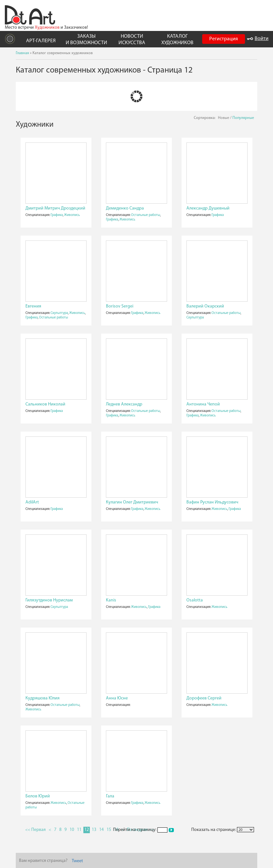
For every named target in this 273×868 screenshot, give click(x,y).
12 (87, 830)
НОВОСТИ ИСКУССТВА (132, 39)
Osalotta (195, 600)
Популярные (243, 118)
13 (94, 830)
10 (72, 830)
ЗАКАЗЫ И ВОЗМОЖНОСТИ (86, 39)
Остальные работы (146, 215)
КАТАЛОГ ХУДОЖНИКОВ (177, 39)
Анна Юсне (117, 698)
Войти (258, 39)
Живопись (72, 215)
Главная (22, 53)
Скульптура (59, 313)
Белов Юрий (38, 796)
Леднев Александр (124, 404)
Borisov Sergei (120, 306)
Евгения (33, 306)
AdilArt (32, 502)
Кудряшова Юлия (42, 698)
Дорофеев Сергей (204, 698)
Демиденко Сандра (125, 208)
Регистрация (224, 39)
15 (109, 830)
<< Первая (35, 830)
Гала (110, 796)
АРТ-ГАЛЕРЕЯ (41, 41)
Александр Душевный (208, 208)
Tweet (77, 861)
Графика (57, 215)
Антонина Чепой (203, 404)
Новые (224, 118)
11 (79, 830)
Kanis (111, 600)
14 (101, 830)
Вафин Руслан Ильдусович (212, 502)
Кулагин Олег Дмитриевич (132, 502)
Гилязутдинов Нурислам (49, 600)
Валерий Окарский (205, 306)
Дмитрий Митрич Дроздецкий (55, 208)
